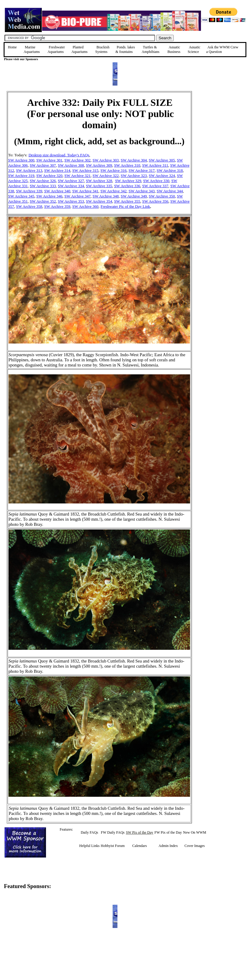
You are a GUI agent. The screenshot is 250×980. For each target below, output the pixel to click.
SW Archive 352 (43, 201)
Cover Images (195, 846)
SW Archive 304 (134, 160)
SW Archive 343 (142, 191)
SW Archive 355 (127, 201)
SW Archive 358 (29, 206)
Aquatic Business (174, 49)
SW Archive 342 (113, 191)
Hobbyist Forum (113, 846)
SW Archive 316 (113, 170)
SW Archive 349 (134, 196)
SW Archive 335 (99, 186)
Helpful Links (89, 846)
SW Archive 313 (29, 170)
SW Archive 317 (142, 170)
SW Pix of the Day (140, 832)
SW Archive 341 (85, 191)
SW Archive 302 (77, 160)
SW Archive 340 (57, 191)
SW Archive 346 (49, 196)
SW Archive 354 (99, 201)
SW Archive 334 (71, 186)
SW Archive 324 (162, 176)
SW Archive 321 (77, 176)
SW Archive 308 (71, 165)
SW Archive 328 (99, 181)
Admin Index (168, 846)
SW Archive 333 (43, 186)
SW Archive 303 (106, 160)
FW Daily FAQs (113, 832)
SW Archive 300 (21, 160)
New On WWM (195, 832)
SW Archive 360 (85, 206)
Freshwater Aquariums (56, 49)
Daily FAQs (89, 832)
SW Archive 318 (170, 170)
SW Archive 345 (21, 196)
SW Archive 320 (49, 176)
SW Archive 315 (85, 170)
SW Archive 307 (43, 165)
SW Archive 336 (127, 186)
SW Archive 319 (21, 176)
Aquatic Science (194, 49)
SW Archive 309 (99, 165)
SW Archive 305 (162, 160)
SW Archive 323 (134, 176)
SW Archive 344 (170, 191)
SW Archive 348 (106, 196)
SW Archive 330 (156, 181)
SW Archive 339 (29, 191)
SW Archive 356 (155, 201)
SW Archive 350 (162, 196)
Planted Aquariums (79, 49)
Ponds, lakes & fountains (125, 49)
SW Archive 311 (155, 165)
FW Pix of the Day (168, 832)
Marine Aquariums (32, 49)
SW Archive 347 (77, 196)
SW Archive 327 (71, 181)
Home (12, 47)
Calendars (140, 846)
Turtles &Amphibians (151, 49)
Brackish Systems (102, 49)
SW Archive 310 (127, 165)
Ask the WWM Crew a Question (222, 49)
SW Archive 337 (155, 186)
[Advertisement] (222, 134)
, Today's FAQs (77, 155)
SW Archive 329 (128, 181)
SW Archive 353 (71, 201)
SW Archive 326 (43, 181)
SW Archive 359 (57, 206)
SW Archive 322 (106, 176)
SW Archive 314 (57, 170)
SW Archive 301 (49, 160)
